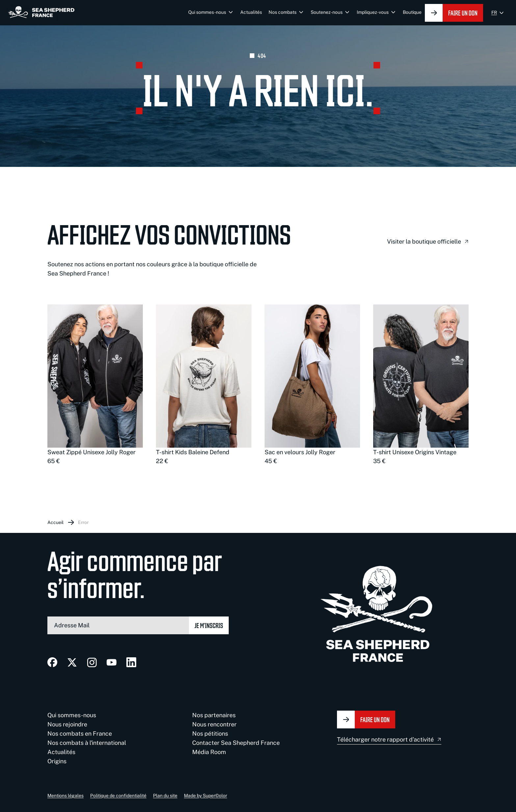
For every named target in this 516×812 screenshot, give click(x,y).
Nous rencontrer (214, 724)
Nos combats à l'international (87, 743)
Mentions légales (65, 796)
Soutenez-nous (327, 12)
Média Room (209, 752)
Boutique (412, 12)
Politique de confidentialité (118, 796)
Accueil (55, 522)
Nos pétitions (210, 733)
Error (83, 522)
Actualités (251, 12)
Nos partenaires (214, 715)
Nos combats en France (80, 733)
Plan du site (165, 796)
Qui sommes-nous (207, 12)
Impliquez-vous (373, 12)
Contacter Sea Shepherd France (236, 743)
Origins (57, 761)
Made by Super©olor (206, 796)
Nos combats (283, 12)
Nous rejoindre (67, 724)
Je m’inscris (209, 625)
